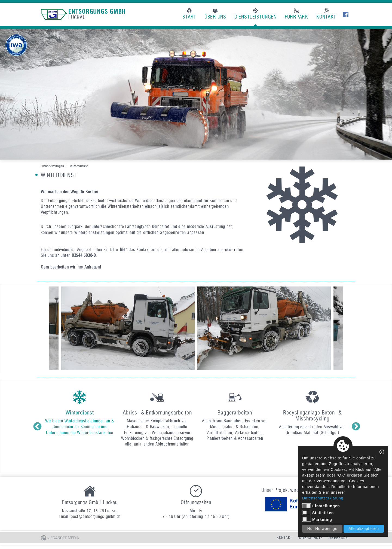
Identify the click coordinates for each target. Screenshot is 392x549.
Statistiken (318, 513)
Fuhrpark (296, 14)
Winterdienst (79, 166)
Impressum (338, 538)
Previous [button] (37, 426)
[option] (196, 94)
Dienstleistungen (255, 14)
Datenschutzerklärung (323, 498)
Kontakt (326, 14)
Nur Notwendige (322, 529)
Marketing (317, 519)
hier (123, 250)
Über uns (215, 14)
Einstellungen (321, 506)
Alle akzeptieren (364, 529)
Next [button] (355, 426)
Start (189, 14)
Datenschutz (310, 538)
